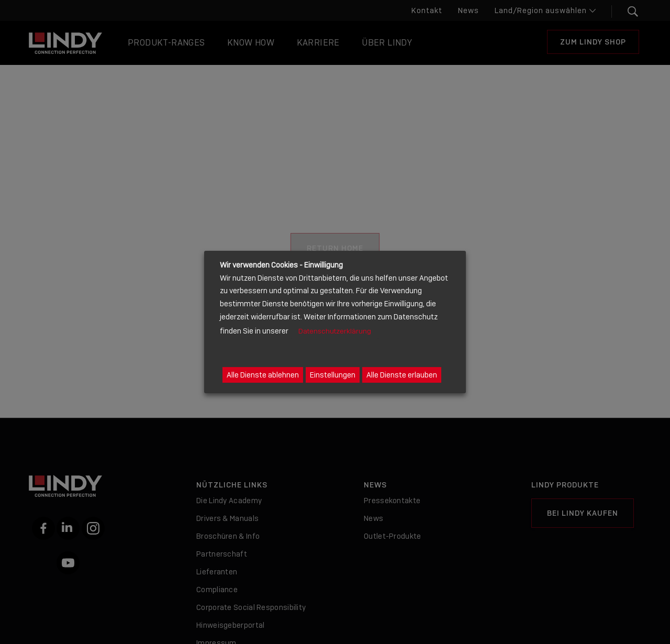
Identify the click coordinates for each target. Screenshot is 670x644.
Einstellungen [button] (333, 375)
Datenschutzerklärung (335, 331)
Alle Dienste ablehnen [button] (263, 375)
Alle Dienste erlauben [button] (402, 375)
